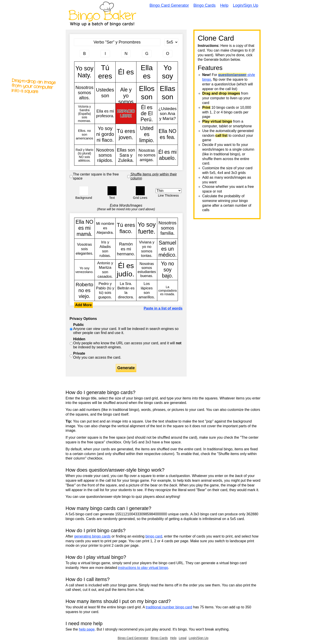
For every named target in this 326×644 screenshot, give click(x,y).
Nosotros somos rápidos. (105, 155)
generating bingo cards (92, 536)
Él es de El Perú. (147, 114)
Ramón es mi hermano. (126, 249)
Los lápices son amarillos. (147, 291)
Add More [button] (84, 305)
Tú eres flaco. (126, 228)
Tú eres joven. (126, 134)
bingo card (154, 536)
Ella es (147, 72)
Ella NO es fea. (168, 134)
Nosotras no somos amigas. (147, 155)
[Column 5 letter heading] (168, 54)
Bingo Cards (204, 5)
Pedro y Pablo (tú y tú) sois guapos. (105, 291)
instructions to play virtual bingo (143, 568)
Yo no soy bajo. (168, 270)
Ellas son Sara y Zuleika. (126, 155)
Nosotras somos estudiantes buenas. (147, 270)
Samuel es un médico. (168, 249)
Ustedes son (105, 93)
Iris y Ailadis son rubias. (105, 249)
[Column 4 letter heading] (147, 54)
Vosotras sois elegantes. (85, 249)
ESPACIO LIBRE (126, 114)
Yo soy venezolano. (85, 270)
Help (224, 5)
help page (87, 629)
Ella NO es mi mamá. (85, 228)
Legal (183, 638)
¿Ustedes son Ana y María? (168, 114)
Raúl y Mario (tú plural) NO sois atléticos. (85, 155)
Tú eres (105, 72)
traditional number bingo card (169, 607)
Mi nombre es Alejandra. (105, 228)
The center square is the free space (96, 176)
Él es (126, 72)
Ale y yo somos (126, 93)
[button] (84, 191)
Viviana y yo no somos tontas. (147, 249)
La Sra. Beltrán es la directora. (126, 291)
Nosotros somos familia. (168, 228)
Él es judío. (126, 270)
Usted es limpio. (147, 134)
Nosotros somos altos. (85, 93)
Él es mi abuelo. (168, 155)
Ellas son (168, 93)
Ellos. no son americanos (85, 134)
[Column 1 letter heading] (84, 54)
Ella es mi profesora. (105, 114)
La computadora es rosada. (168, 291)
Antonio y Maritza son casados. (105, 270)
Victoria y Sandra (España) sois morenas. (85, 114)
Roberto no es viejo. (85, 291)
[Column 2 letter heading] (105, 54)
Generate (126, 368)
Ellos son (147, 93)
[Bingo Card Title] (117, 42)
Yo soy (168, 72)
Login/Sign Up (245, 5)
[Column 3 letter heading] (126, 54)
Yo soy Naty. (85, 72)
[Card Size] (171, 42)
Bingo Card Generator (169, 5)
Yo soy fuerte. (147, 228)
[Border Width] (168, 191)
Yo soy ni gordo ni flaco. (105, 134)
